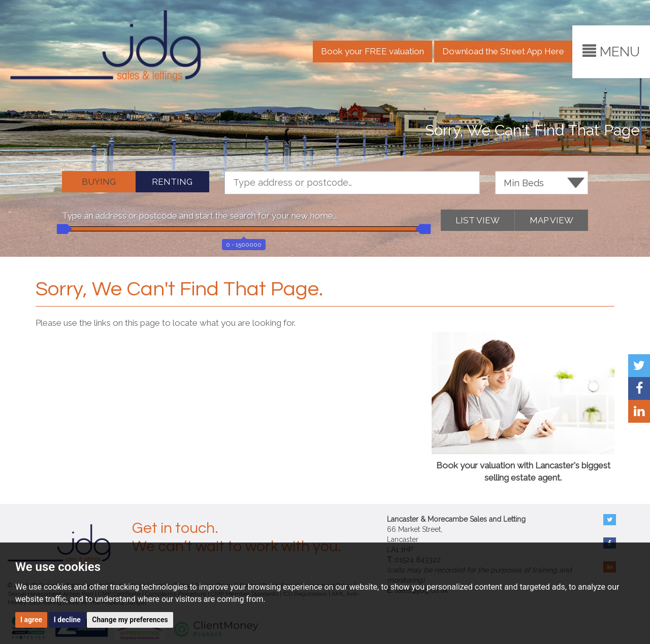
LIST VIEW (478, 220)
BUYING (99, 182)
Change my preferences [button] (130, 620)
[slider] (62, 229)
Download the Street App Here (503, 51)
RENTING (172, 182)
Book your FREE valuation (372, 51)
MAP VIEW (551, 220)
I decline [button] (67, 620)
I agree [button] (31, 620)
